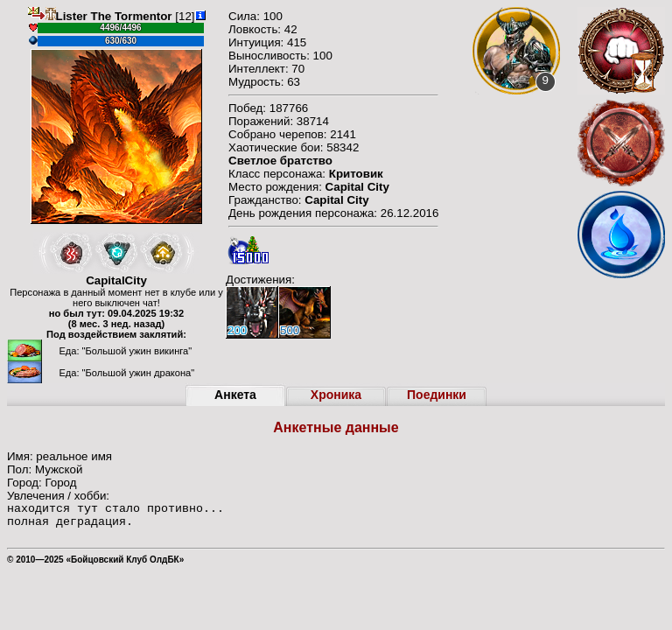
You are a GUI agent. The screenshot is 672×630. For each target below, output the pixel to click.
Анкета (235, 395)
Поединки (437, 395)
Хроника (336, 395)
